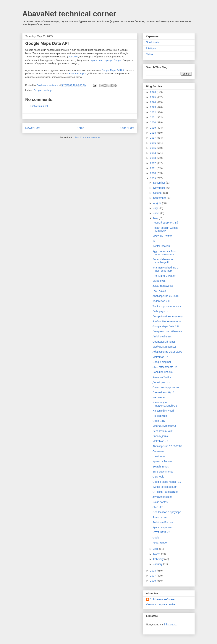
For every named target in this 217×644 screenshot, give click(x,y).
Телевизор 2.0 (161, 301)
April (156, 549)
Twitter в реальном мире (167, 306)
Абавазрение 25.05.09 (166, 296)
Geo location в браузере (167, 512)
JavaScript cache (162, 497)
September (160, 198)
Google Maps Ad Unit (113, 70)
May (156, 218)
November (159, 188)
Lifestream (159, 456)
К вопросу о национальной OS (165, 404)
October (158, 193)
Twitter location (161, 246)
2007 (153, 576)
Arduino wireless (162, 336)
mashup (47, 90)
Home (80, 128)
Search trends (161, 467)
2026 (153, 92)
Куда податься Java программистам (164, 253)
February (159, 559)
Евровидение (161, 436)
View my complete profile (160, 604)
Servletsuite (153, 42)
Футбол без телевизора (167, 321)
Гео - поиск (159, 291)
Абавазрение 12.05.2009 (167, 446)
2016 (153, 143)
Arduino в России (163, 522)
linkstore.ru (170, 624)
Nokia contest (160, 502)
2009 (153, 178)
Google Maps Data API (166, 326)
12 (154, 241)
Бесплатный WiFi (163, 431)
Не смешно (159, 397)
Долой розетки (161, 382)
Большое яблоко (163, 372)
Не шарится (160, 416)
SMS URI (158, 507)
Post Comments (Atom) (87, 137)
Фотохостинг (160, 517)
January (158, 564)
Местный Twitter (162, 236)
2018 (153, 133)
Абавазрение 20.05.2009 (167, 352)
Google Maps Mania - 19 (167, 482)
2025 (153, 97)
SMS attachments (163, 472)
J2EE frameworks (163, 286)
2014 (153, 153)
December (159, 183)
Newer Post (33, 128)
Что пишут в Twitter (164, 276)
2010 (153, 173)
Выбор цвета (160, 311)
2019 (153, 128)
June (156, 213)
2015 (153, 148)
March (157, 554)
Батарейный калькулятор (168, 316)
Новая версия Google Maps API (165, 229)
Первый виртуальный (166, 223)
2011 (153, 168)
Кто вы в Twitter (162, 377)
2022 (153, 112)
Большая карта (78, 73)
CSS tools (158, 477)
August (157, 203)
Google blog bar (162, 362)
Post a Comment (39, 106)
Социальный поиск (164, 342)
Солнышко (159, 451)
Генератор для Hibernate (167, 331)
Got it (156, 538)
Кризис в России (162, 461)
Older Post (127, 128)
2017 (153, 138)
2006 (153, 581)
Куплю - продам (162, 527)
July (156, 208)
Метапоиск (159, 281)
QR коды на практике (165, 492)
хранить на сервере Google (106, 60)
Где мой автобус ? (163, 392)
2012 (153, 163)
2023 (153, 107)
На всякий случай (163, 411)
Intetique (151, 48)
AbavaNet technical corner (69, 14)
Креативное (160, 543)
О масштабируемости (166, 387)
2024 (153, 102)
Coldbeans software (162, 599)
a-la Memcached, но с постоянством (165, 269)
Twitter (150, 54)
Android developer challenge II (163, 261)
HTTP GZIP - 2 (161, 532)
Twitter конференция (165, 487)
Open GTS (159, 421)
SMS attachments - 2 (165, 367)
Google (38, 90)
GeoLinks (73, 57)
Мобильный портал (164, 347)
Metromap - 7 (160, 357)
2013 (153, 158)
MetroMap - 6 (160, 441)
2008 (153, 571)
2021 (153, 117)
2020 (153, 122)
